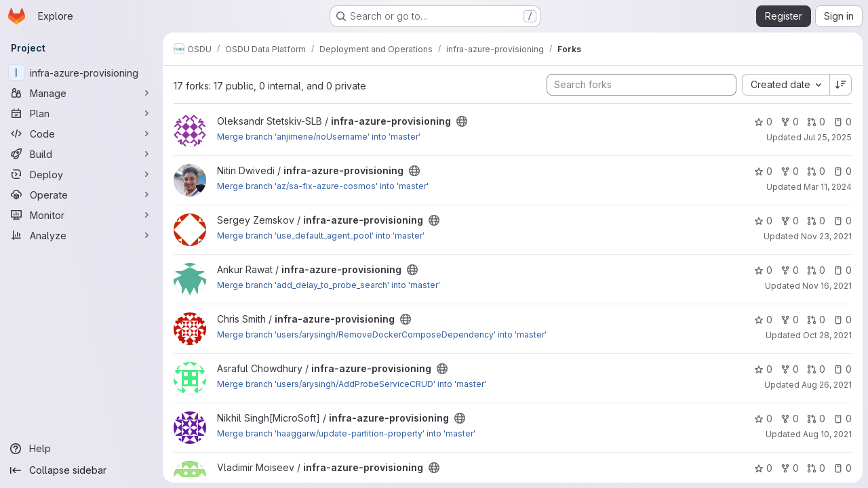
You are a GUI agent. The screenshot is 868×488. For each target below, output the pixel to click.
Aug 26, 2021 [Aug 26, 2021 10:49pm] (827, 385)
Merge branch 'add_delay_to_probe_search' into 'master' (329, 285)
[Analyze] (81, 235)
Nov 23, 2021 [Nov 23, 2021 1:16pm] (826, 236)
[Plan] (81, 113)
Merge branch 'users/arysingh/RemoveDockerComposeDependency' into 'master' (382, 334)
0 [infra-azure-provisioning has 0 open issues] (843, 122)
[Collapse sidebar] (81, 470)
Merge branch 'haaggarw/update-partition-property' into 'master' (346, 433)
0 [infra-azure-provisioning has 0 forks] (790, 122)
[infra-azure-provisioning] (81, 73)
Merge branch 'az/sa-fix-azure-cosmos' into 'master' (323, 186)
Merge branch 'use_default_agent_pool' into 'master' (321, 236)
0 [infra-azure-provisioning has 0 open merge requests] (816, 122)
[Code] (81, 134)
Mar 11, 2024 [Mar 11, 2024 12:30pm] (828, 187)
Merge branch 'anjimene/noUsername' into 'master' (319, 137)
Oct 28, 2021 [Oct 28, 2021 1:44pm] (827, 335)
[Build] (81, 154)
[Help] (81, 449)
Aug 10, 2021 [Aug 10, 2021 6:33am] (827, 434)
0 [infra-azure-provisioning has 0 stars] (763, 122)
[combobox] (786, 85)
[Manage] (81, 93)
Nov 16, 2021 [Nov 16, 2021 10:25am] (827, 286)
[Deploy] (81, 174)
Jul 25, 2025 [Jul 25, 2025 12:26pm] (828, 137)
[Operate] (81, 195)
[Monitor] (81, 215)
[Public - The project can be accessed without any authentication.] (462, 121)
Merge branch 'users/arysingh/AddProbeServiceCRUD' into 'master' (352, 384)
